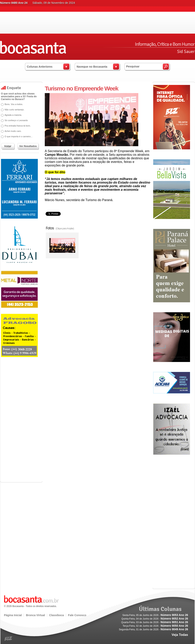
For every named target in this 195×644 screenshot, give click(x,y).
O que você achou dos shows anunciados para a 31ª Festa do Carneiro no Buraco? (19, 96)
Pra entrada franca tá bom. (18, 126)
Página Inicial (13, 615)
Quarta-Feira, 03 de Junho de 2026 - (155, 622)
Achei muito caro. (13, 131)
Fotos (60, 228)
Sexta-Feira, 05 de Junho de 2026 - (155, 615)
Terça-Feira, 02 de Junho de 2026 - (155, 626)
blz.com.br (8, 639)
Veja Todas (180, 635)
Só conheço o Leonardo (16, 120)
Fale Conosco (77, 615)
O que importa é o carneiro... (19, 136)
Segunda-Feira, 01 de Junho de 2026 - (154, 629)
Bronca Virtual (35, 615)
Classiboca (57, 615)
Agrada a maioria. (13, 115)
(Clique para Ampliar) (65, 229)
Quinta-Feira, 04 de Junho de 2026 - (155, 619)
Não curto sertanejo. (14, 110)
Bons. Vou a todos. (14, 104)
